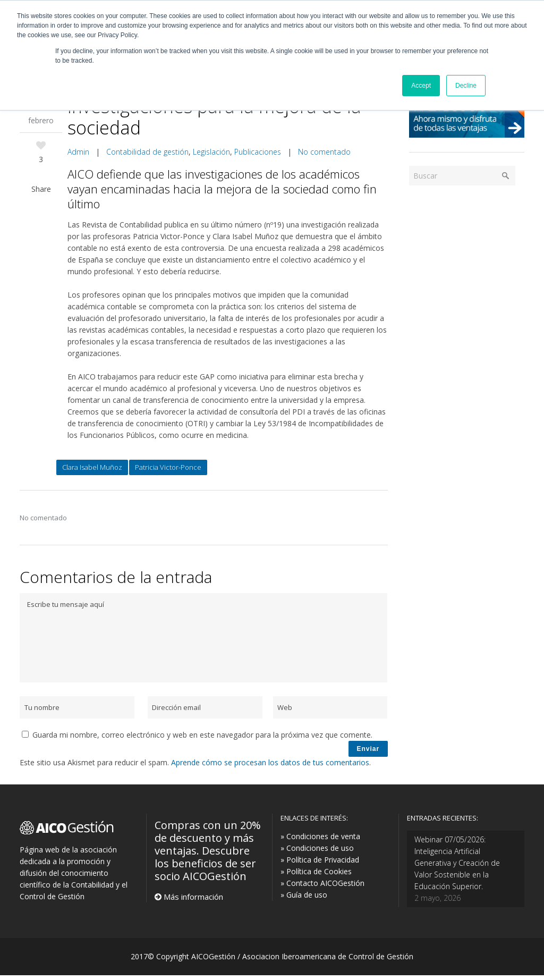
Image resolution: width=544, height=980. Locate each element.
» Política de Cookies (316, 876)
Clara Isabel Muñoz (92, 467)
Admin (78, 152)
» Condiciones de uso (317, 853)
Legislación (211, 152)
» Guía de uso (304, 899)
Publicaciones (258, 152)
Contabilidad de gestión (147, 152)
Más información (192, 901)
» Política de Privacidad (320, 864)
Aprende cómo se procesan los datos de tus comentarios (270, 767)
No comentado (324, 152)
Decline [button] (466, 86)
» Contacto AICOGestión (322, 888)
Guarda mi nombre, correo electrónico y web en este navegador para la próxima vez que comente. (202, 735)
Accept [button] (421, 86)
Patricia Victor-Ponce (168, 467)
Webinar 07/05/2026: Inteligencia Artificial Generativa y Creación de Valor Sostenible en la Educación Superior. (457, 868)
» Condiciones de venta (320, 841)
